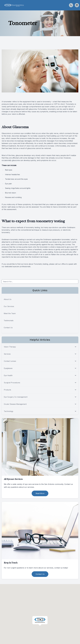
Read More (40, 493)
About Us (8, 299)
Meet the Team (10, 313)
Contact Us (8, 328)
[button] (2, 5)
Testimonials (9, 320)
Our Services (9, 306)
